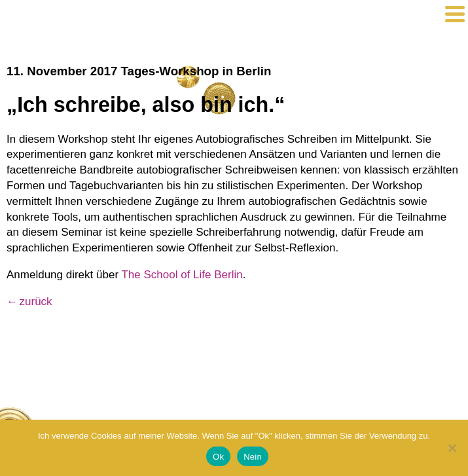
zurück (36, 302)
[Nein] (452, 448)
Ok (218, 457)
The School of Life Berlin (182, 275)
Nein (253, 457)
